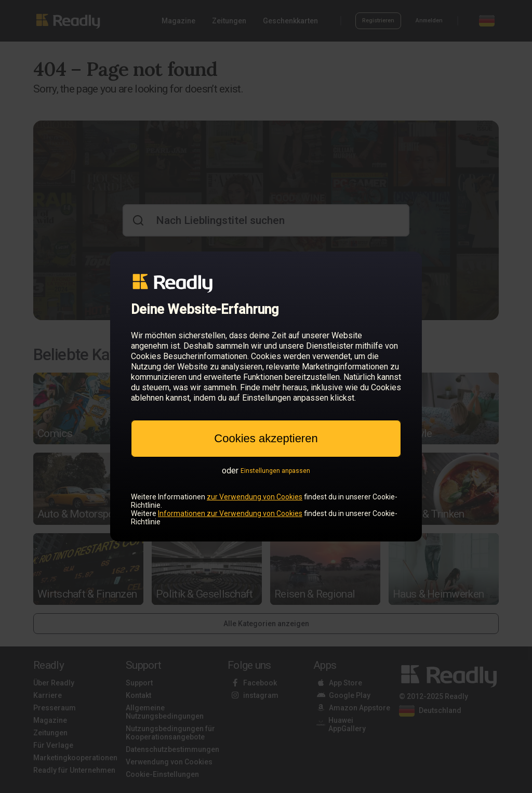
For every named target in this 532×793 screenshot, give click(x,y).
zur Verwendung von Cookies (255, 497)
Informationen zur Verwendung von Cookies (230, 513)
